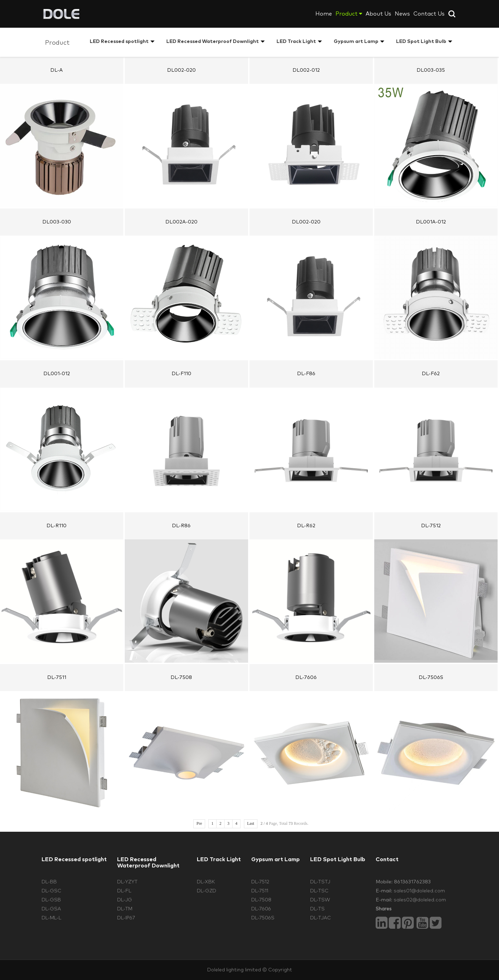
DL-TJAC (321, 918)
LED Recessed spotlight (119, 42)
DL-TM (125, 909)
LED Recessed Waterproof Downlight (213, 42)
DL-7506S (263, 918)
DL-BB (49, 882)
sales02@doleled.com (420, 900)
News (402, 14)
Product (349, 14)
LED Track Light (296, 42)
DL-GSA (51, 909)
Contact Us (429, 14)
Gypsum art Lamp (356, 42)
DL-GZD (207, 891)
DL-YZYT (127, 882)
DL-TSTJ (320, 882)
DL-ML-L (51, 918)
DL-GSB (51, 900)
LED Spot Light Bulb (421, 42)
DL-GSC (51, 891)
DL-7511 (260, 891)
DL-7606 (261, 909)
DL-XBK (206, 882)
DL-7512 (260, 882)
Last (251, 823)
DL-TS (317, 909)
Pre (199, 823)
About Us (378, 14)
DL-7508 (261, 900)
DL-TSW (320, 900)
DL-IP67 (126, 918)
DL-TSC (319, 891)
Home (324, 14)
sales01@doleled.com (419, 891)
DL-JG (125, 900)
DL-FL (124, 891)
